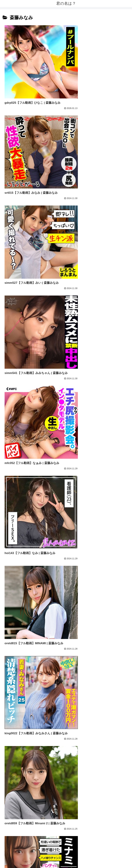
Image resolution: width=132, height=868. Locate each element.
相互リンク (98, 857)
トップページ (34, 857)
